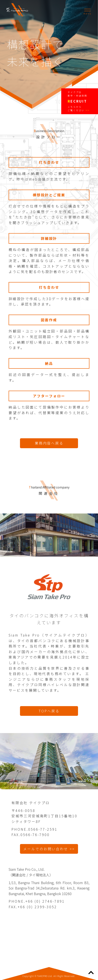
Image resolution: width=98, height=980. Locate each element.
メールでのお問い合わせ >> (49, 849)
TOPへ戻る (49, 711)
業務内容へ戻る (49, 443)
